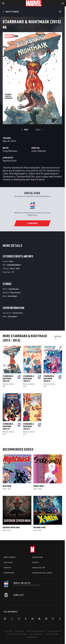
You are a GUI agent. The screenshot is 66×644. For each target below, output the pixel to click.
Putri (4, 386)
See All (58, 337)
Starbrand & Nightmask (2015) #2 (28, 426)
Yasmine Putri (10, 161)
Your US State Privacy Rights (36, 631)
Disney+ (36, 562)
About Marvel (10, 557)
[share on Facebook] (5, 619)
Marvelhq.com (39, 568)
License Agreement (36, 634)
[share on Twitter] (12, 619)
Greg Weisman (10, 151)
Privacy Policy (19, 631)
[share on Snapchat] (39, 619)
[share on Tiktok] (60, 619)
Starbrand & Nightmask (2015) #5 (28, 379)
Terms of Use (8, 631)
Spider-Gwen (38, 486)
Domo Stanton (39, 151)
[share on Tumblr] (26, 619)
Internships (9, 573)
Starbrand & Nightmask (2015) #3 (8, 426)
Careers (7, 568)
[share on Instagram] (19, 619)
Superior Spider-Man (11, 527)
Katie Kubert (13, 296)
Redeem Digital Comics (42, 573)
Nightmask (7, 486)
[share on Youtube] (33, 619)
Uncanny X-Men (39, 527)
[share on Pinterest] (46, 619)
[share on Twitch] (53, 619)
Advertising (38, 557)
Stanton (11, 384)
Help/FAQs (8, 562)
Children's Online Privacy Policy (17, 634)
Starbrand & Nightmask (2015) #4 (49, 379)
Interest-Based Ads (51, 634)
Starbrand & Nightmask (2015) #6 (8, 379)
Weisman (6, 384)
